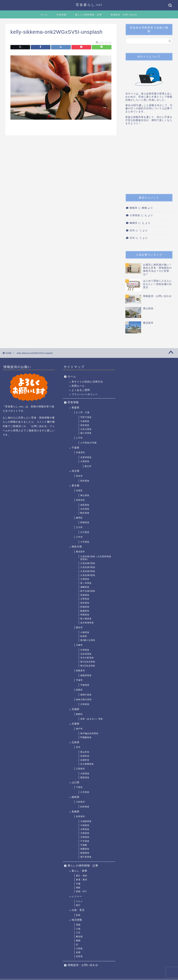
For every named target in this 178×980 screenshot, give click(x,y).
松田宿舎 (85, 807)
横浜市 (79, 628)
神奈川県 (77, 547)
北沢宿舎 (85, 509)
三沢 (78, 933)
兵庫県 (76, 724)
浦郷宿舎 (85, 587)
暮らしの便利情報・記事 (88, 15)
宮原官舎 (85, 756)
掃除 (78, 888)
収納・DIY (81, 891)
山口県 (76, 782)
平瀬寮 (84, 845)
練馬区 (79, 518)
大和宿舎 (85, 704)
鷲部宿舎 (85, 778)
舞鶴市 (134, 208)
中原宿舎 (85, 650)
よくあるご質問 (81, 390)
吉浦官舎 (85, 760)
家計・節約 (82, 876)
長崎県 (76, 812)
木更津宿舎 (86, 457)
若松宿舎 (85, 425)
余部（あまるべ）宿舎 (92, 719)
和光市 (79, 476)
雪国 (78, 925)
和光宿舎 (85, 481)
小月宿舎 (85, 792)
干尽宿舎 (85, 841)
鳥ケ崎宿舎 (86, 619)
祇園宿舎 (85, 849)
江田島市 (80, 769)
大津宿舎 (135, 215)
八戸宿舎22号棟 (88, 443)
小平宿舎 (85, 542)
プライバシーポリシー (85, 394)
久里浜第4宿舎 (88, 571)
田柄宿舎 (85, 522)
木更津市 (80, 452)
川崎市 (79, 645)
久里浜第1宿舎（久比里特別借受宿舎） (96, 558)
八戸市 (79, 438)
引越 (78, 884)
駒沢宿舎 (85, 513)
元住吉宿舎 (86, 654)
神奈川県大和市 (84, 700)
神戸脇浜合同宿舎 (89, 733)
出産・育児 (78, 910)
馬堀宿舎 (85, 615)
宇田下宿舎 (86, 417)
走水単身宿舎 (87, 623)
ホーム (44, 15)
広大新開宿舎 (87, 764)
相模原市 (80, 671)
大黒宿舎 (85, 833)
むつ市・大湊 (83, 412)
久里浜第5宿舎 (88, 575)
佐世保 (79, 956)
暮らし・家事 (79, 871)
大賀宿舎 (85, 461)
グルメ (79, 901)
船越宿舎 (85, 611)
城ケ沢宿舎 (86, 433)
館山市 (88, 466)
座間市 (79, 690)
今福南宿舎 (86, 821)
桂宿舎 (84, 636)
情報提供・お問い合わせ (124, 15)
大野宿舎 (85, 829)
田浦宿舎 (85, 607)
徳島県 (76, 797)
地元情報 (77, 920)
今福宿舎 (85, 825)
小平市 (79, 537)
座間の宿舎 (86, 695)
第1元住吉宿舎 (88, 662)
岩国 (78, 952)
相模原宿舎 (86, 675)
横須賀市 (80, 552)
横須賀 (79, 937)
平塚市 (79, 680)
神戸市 (79, 729)
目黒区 (79, 491)
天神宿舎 (85, 837)
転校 (78, 915)
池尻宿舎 (85, 505)
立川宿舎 (85, 532)
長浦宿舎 (85, 595)
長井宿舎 (85, 603)
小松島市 (80, 802)
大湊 (78, 929)
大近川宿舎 (86, 429)
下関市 (79, 787)
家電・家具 (82, 880)
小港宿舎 (85, 632)
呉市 (132, 231)
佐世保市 (80, 816)
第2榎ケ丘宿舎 (88, 640)
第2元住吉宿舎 (88, 666)
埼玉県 (76, 471)
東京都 (76, 486)
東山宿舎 (85, 495)
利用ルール (78, 386)
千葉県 (76, 448)
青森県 (76, 408)
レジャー (77, 896)
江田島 (79, 949)
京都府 (76, 709)
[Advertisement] (149, 161)
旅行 (78, 905)
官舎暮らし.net (89, 5)
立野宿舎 (85, 599)
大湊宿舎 (85, 421)
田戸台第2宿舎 (88, 591)
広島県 (76, 742)
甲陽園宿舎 (86, 737)
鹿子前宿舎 (86, 857)
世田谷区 (80, 500)
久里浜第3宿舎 (88, 567)
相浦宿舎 (85, 853)
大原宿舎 (85, 774)
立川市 (79, 527)
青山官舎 (85, 752)
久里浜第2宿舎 (88, 563)
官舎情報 (62, 15)
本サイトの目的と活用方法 (87, 382)
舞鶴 (78, 941)
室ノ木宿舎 (86, 583)
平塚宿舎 (85, 685)
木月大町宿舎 (87, 658)
